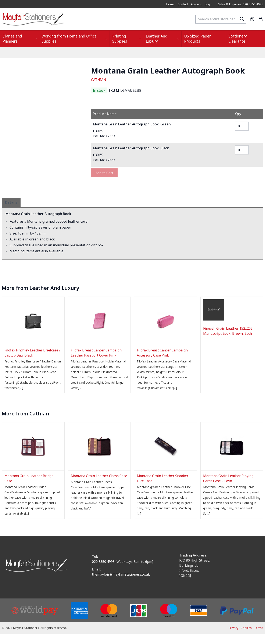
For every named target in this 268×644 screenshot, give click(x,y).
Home (170, 4)
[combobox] (221, 19)
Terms (259, 628)
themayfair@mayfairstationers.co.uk (121, 574)
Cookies (246, 628)
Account (196, 4)
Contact (183, 4)
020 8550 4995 (103, 562)
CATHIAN (99, 80)
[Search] (242, 19)
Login (208, 4)
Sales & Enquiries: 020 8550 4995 (241, 4)
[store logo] (33, 19)
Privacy (233, 628)
